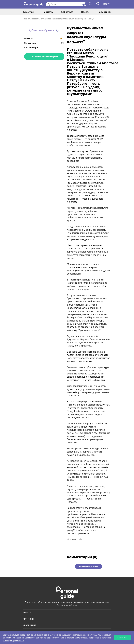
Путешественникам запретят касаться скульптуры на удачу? (67, 19)
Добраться (67, 12)
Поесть (85, 12)
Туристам (28, 12)
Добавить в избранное (42, 30)
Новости (35, 19)
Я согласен (123, 638)
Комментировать (88, 566)
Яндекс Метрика (50, 635)
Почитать (47, 12)
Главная (26, 19)
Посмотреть (104, 12)
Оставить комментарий (44, 56)
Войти (107, 4)
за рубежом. (72, 605)
